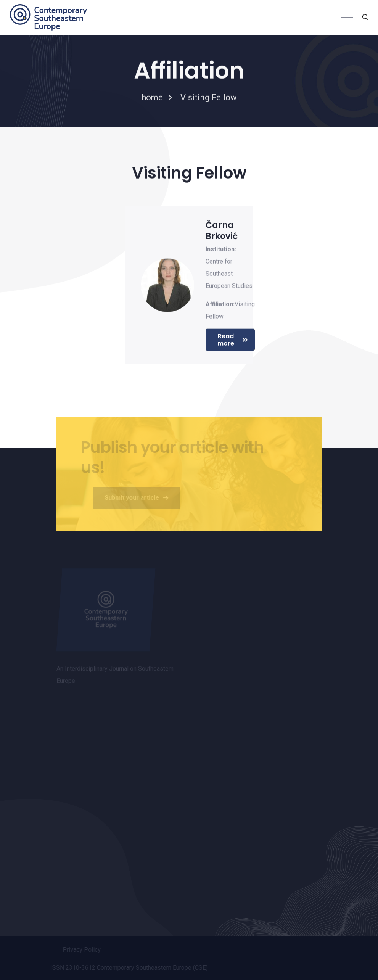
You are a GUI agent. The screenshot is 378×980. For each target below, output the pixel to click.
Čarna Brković (222, 231)
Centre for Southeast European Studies (229, 274)
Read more (233, 340)
